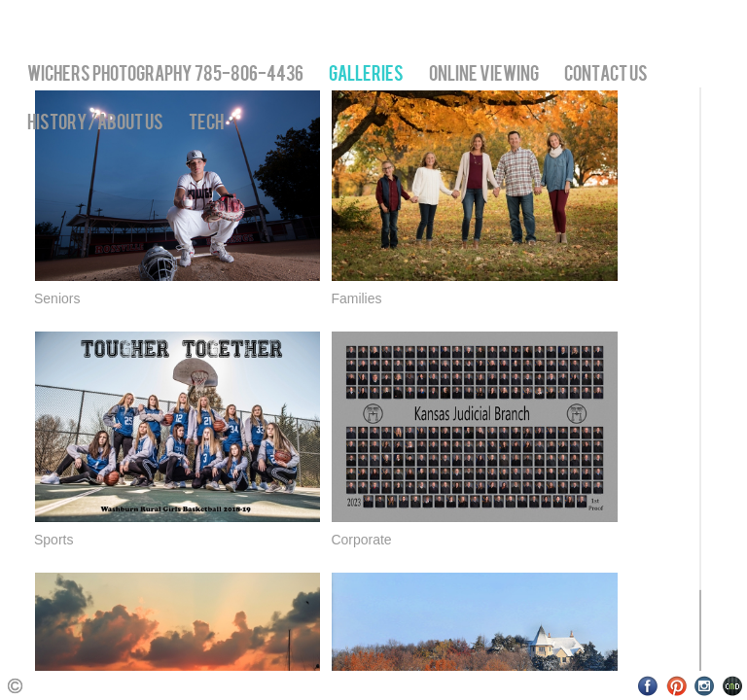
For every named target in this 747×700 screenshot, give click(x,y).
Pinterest (676, 686)
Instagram (705, 686)
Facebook (648, 686)
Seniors (57, 298)
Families (356, 298)
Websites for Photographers (733, 686)
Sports (53, 540)
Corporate (361, 540)
